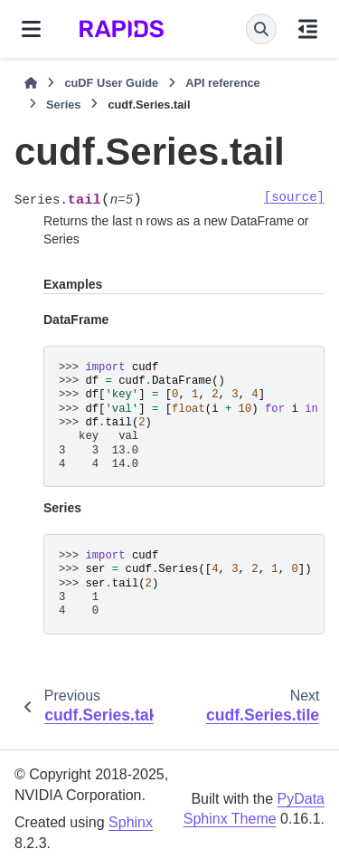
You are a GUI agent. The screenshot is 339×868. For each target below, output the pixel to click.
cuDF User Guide (111, 83)
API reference (223, 83)
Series (63, 105)
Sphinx (131, 822)
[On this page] (308, 29)
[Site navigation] (31, 29)
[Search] (261, 29)
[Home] (31, 83)
